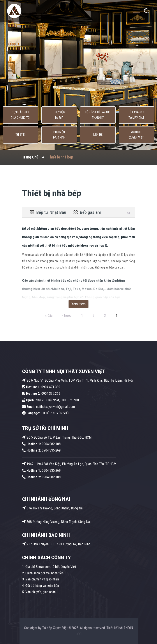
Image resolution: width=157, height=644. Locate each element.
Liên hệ (98, 135)
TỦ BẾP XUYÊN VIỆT (46, 413)
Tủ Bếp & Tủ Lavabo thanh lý (98, 115)
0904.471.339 (41, 387)
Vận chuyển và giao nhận (42, 579)
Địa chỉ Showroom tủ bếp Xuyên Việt (51, 567)
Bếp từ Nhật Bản (48, 212)
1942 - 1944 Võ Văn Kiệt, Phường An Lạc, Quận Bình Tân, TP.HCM (69, 464)
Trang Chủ (30, 157)
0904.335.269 (51, 394)
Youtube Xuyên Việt (136, 135)
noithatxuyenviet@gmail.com (49, 407)
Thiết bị (21, 135)
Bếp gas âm (87, 212)
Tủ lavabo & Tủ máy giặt (136, 115)
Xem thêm (78, 304)
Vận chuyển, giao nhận (41, 592)
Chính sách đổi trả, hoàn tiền (44, 573)
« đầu (49, 316)
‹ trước (67, 316)
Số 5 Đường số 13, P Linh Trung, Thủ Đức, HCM (57, 437)
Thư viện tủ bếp (59, 115)
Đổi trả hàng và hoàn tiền (42, 586)
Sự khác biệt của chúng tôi (20, 115)
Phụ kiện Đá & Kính (59, 135)
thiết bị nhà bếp (56, 246)
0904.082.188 (41, 444)
